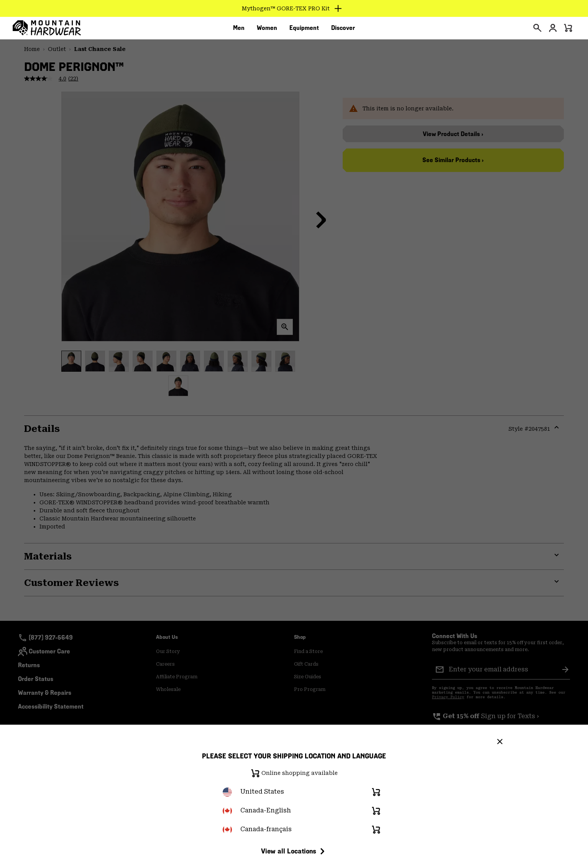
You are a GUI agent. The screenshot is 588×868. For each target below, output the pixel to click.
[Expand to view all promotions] (294, 8)
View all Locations (294, 851)
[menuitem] (239, 30)
